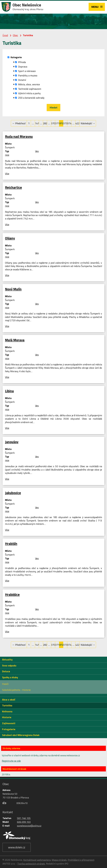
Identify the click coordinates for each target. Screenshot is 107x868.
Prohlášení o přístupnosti (81, 860)
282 (45, 123)
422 (77, 123)
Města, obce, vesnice (29, 84)
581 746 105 (24, 818)
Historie (7, 717)
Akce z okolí (9, 700)
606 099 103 (24, 822)
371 (57, 123)
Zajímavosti (9, 723)
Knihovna (7, 711)
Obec (15, 35)
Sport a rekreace (27, 71)
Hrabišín (11, 543)
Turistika (7, 705)
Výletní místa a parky (29, 93)
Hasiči (5, 684)
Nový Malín (13, 289)
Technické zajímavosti (30, 89)
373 (65, 123)
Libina (9, 391)
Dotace (6, 671)
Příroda (22, 62)
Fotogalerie (9, 729)
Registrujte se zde (11, 761)
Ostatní (22, 80)
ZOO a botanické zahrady (31, 98)
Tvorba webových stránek (31, 864)
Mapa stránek (59, 860)
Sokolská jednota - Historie (16, 690)
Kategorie (16, 57)
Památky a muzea (28, 75)
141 (37, 123)
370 (53, 123)
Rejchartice (13, 187)
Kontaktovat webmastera (37, 860)
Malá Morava (15, 340)
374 (69, 123)
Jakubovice (13, 493)
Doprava (23, 67)
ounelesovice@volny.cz (29, 826)
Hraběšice (12, 594)
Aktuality (7, 660)
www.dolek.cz (17, 847)
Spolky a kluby (10, 677)
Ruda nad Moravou (19, 136)
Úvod (5, 35)
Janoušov (12, 442)
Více (7, 174)
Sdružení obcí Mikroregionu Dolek (21, 735)
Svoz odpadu (9, 666)
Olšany (10, 238)
